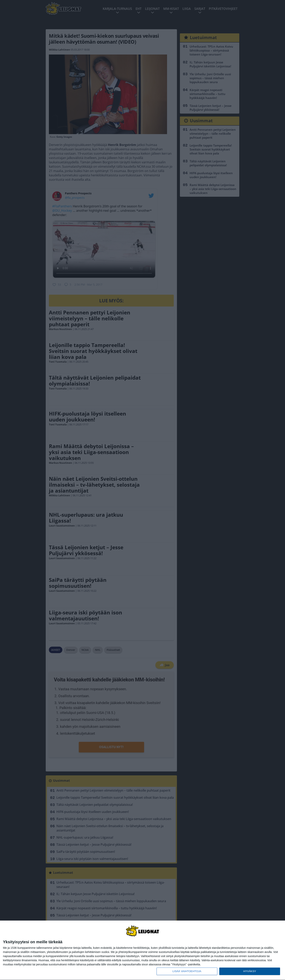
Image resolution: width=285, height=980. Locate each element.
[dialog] (142, 950)
